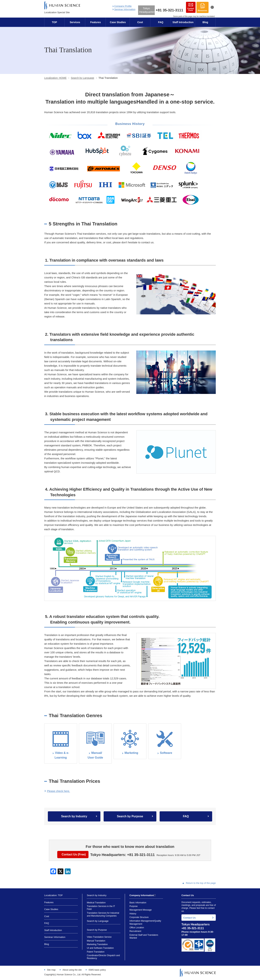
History (133, 914)
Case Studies (118, 22)
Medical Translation (96, 903)
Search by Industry (74, 816)
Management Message (141, 910)
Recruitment (135, 931)
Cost (140, 22)
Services (75, 22)
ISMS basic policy (97, 970)
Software (166, 753)
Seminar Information (125, 9)
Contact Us (189, 918)
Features (96, 22)
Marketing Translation (97, 944)
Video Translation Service (99, 937)
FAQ (161, 22)
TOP (54, 22)
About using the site (72, 970)
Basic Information (138, 903)
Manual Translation (96, 941)
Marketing (131, 753)
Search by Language (82, 78)
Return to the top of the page (199, 883)
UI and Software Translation (100, 948)
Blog (205, 22)
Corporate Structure (139, 917)
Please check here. (58, 791)
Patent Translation (96, 952)
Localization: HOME (55, 78)
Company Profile (123, 6)
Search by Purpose (130, 816)
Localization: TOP (53, 895)
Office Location (137, 928)
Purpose (134, 906)
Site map (51, 970)
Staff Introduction (183, 22)
